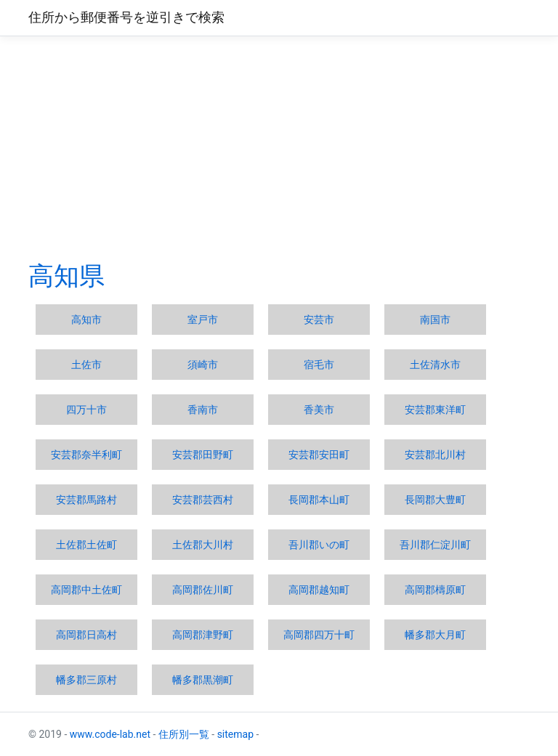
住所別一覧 (184, 734)
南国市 (435, 320)
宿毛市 (319, 365)
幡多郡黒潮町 (203, 680)
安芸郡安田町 (319, 455)
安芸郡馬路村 (86, 500)
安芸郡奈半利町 (86, 455)
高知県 (66, 276)
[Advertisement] (279, 148)
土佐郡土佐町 (86, 545)
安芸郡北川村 (435, 455)
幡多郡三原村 (86, 680)
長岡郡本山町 (319, 500)
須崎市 (203, 365)
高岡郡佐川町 (203, 590)
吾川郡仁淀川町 (435, 545)
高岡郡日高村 (86, 635)
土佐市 (86, 365)
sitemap (235, 734)
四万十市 (86, 410)
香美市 (319, 410)
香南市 (203, 410)
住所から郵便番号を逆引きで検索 (126, 17)
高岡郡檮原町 (435, 590)
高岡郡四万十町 (319, 635)
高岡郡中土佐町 (86, 590)
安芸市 (319, 320)
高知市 (86, 320)
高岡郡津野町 (203, 635)
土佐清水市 (435, 365)
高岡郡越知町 (319, 590)
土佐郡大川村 (203, 545)
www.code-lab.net (110, 734)
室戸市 (203, 320)
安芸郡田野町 (203, 455)
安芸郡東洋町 (435, 410)
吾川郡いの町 (319, 545)
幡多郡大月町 (435, 635)
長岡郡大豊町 (435, 500)
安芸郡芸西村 (203, 500)
